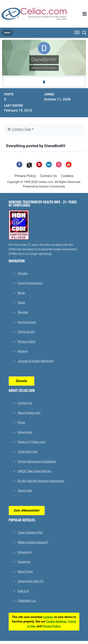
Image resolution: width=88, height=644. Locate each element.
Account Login (27, 322)
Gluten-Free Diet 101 (31, 581)
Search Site (25, 491)
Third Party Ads (28, 452)
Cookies (67, 176)
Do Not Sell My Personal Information (41, 481)
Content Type (21, 129)
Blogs (21, 293)
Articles (23, 273)
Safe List (23, 591)
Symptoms (25, 552)
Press (21, 422)
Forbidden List (27, 601)
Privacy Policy (25, 176)
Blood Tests (25, 572)
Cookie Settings (56, 621)
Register (23, 312)
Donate (21, 381)
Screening (24, 562)
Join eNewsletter (27, 510)
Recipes (23, 351)
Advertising (25, 432)
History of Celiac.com (32, 442)
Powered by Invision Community (44, 187)
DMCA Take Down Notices (35, 471)
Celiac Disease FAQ (30, 532)
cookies (48, 617)
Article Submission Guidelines (37, 461)
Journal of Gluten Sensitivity (36, 361)
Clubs (21, 302)
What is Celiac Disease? (33, 542)
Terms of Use (26, 332)
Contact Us (48, 176)
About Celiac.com (29, 413)
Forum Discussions (30, 283)
